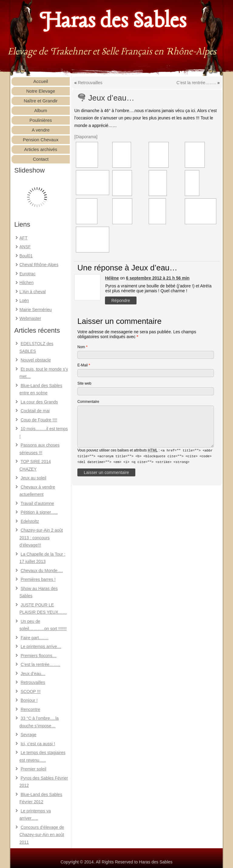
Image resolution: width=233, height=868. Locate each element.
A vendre (41, 130)
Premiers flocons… (39, 656)
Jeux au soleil (34, 478)
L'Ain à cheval (33, 292)
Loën (24, 300)
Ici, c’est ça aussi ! (38, 744)
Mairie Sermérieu (36, 310)
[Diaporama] (86, 137)
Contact (41, 159)
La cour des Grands (39, 402)
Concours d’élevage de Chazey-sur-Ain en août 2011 (42, 835)
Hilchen (27, 283)
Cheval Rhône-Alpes (39, 265)
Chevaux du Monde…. (42, 571)
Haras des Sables (113, 21)
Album (41, 110)
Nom (82, 347)
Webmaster (30, 318)
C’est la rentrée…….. (41, 664)
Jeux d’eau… (33, 674)
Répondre (121, 300)
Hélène (112, 278)
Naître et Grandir (41, 101)
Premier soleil (34, 769)
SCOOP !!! (31, 691)
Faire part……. (35, 638)
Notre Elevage (41, 91)
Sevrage (29, 735)
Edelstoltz (30, 521)
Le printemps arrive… (41, 647)
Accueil (41, 81)
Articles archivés (41, 149)
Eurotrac (27, 274)
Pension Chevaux (41, 140)
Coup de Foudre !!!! (39, 420)
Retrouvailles (33, 682)
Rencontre (30, 709)
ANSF (25, 247)
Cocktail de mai (35, 411)
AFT (23, 238)
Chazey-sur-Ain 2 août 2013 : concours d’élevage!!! (41, 538)
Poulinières (41, 120)
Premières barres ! (38, 579)
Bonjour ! (29, 700)
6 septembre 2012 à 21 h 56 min (158, 278)
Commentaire (88, 402)
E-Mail (84, 365)
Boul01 (26, 256)
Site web (84, 383)
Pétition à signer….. (39, 512)
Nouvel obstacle (36, 360)
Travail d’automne (37, 503)
